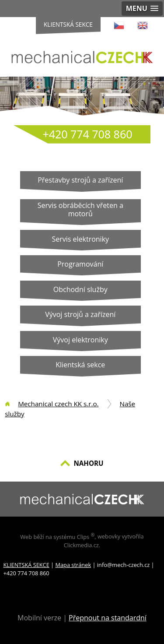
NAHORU (88, 463)
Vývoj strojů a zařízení (80, 314)
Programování (80, 264)
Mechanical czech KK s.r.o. (58, 404)
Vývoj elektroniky (80, 340)
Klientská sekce (68, 24)
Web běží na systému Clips (57, 537)
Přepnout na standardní (108, 618)
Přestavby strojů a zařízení (80, 180)
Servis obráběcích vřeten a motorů (80, 209)
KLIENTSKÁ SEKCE (26, 565)
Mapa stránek (73, 565)
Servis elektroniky (80, 239)
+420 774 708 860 (88, 134)
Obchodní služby (80, 289)
